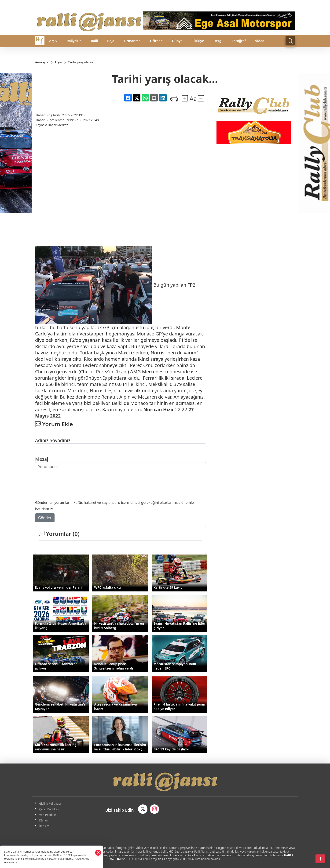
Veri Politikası (48, 815)
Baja (111, 41)
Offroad (156, 41)
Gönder (45, 518)
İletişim (44, 826)
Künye (44, 820)
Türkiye (198, 41)
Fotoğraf (239, 41)
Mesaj (42, 459)
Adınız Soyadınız (53, 440)
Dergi (218, 41)
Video (260, 41)
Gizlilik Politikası (50, 804)
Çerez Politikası (49, 809)
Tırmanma (132, 41)
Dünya (177, 41)
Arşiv (53, 41)
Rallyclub (74, 41)
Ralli (94, 41)
